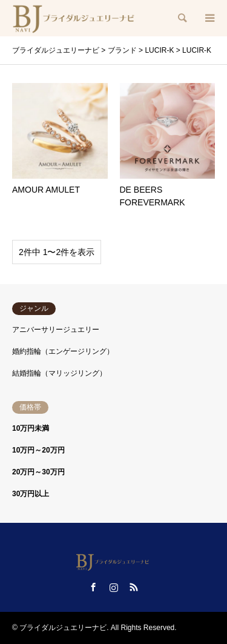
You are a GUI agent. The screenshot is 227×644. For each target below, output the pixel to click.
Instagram (114, 587)
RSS (134, 587)
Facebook (93, 587)
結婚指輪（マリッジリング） (59, 373)
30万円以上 (31, 494)
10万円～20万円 (38, 450)
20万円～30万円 (38, 472)
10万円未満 (31, 428)
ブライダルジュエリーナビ (63, 628)
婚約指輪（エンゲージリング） (63, 351)
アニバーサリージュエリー (56, 330)
